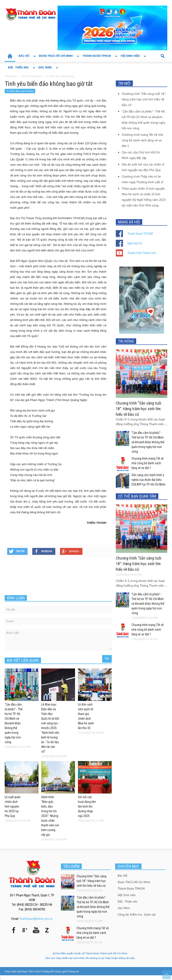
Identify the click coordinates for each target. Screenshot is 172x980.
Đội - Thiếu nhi (20, 70)
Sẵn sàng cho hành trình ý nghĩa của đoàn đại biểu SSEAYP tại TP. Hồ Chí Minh (148, 480)
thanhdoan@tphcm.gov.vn (36, 919)
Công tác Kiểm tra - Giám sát (137, 914)
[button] (163, 56)
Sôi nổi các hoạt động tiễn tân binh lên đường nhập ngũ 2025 (87, 806)
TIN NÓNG (126, 341)
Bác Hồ (25, 58)
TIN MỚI (124, 83)
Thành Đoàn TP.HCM (140, 234)
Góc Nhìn (47, 70)
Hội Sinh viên (132, 58)
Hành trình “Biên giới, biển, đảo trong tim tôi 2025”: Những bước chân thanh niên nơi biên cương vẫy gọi (50, 816)
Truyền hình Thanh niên (142, 253)
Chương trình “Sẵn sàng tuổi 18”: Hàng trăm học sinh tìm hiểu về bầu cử (144, 99)
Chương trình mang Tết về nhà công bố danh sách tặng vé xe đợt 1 (142, 140)
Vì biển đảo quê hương (20, 91)
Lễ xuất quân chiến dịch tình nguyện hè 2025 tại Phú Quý (13, 806)
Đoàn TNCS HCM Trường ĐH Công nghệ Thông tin (50, 971)
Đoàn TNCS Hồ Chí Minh (57, 58)
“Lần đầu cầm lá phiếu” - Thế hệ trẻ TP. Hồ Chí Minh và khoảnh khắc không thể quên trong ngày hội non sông (14, 723)
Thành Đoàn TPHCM (98, 58)
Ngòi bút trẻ (135, 243)
